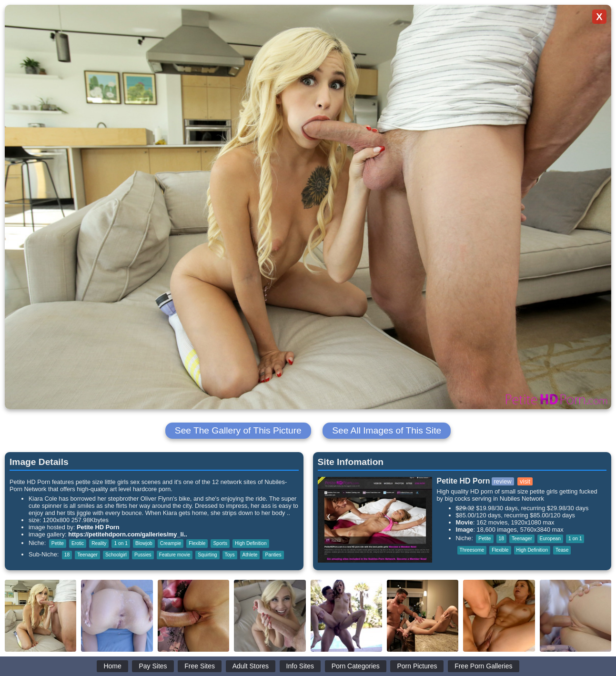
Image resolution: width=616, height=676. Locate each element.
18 (67, 555)
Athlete (250, 555)
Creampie (171, 543)
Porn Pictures (417, 666)
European (550, 539)
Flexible (197, 543)
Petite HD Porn (98, 527)
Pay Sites (153, 666)
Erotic (78, 543)
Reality (99, 543)
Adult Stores (251, 666)
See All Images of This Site (387, 430)
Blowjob (144, 543)
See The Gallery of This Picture (238, 430)
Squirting (207, 555)
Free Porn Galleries (483, 666)
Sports (220, 543)
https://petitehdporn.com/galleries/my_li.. (128, 534)
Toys (230, 555)
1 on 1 (121, 543)
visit (525, 481)
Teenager (87, 555)
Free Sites (200, 666)
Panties (273, 555)
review (503, 481)
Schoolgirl (116, 555)
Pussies (143, 555)
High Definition (251, 543)
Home (112, 666)
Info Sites (300, 666)
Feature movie (175, 555)
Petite (58, 543)
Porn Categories (356, 666)
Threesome (472, 550)
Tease (562, 550)
